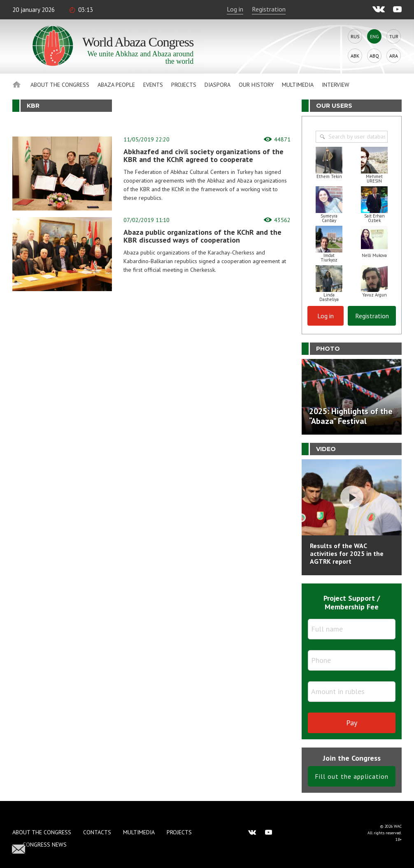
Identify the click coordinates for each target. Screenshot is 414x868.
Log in (235, 9)
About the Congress (60, 85)
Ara (394, 56)
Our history (256, 85)
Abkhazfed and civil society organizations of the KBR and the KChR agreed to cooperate (204, 155)
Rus (355, 36)
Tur (394, 36)
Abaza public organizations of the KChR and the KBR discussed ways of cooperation (202, 236)
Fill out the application (352, 776)
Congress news (45, 845)
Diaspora (217, 85)
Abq (374, 56)
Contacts (97, 832)
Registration (269, 9)
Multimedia (298, 85)
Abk (355, 56)
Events (153, 85)
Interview (336, 85)
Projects (184, 85)
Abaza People (116, 85)
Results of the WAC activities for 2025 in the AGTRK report (347, 553)
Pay (352, 723)
